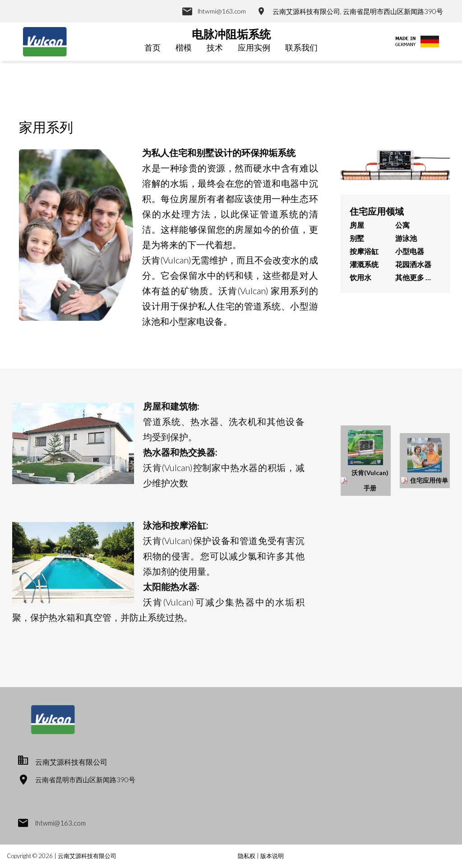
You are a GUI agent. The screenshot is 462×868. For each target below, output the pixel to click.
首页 (152, 47)
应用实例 (254, 47)
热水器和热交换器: (180, 452)
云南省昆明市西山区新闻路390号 (88, 779)
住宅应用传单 (429, 480)
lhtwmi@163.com (221, 11)
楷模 (184, 47)
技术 (215, 47)
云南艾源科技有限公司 (87, 856)
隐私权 (247, 856)
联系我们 (301, 47)
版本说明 (272, 856)
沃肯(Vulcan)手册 (370, 480)
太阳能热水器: (171, 586)
